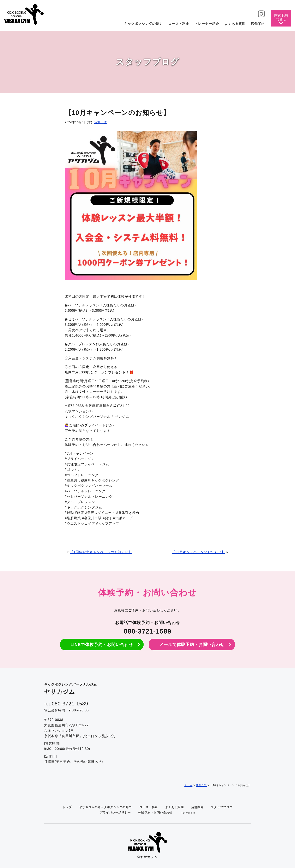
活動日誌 (101, 122)
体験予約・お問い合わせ (155, 812)
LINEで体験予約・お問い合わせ (102, 645)
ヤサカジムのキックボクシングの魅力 (105, 807)
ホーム (188, 785)
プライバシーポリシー (115, 812)
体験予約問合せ (281, 17)
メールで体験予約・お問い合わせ (192, 645)
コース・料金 (149, 807)
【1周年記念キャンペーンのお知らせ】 (101, 552)
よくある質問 (174, 807)
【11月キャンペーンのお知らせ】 (198, 552)
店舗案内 (197, 807)
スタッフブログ (222, 807)
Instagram (187, 812)
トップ (67, 807)
